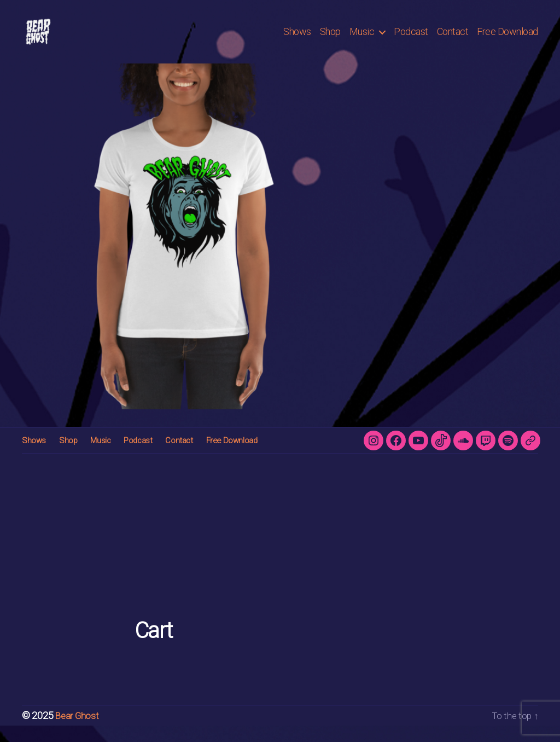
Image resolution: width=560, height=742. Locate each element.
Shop (330, 40)
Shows (297, 40)
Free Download (507, 40)
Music (362, 40)
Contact (453, 40)
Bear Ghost (78, 732)
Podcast (411, 40)
